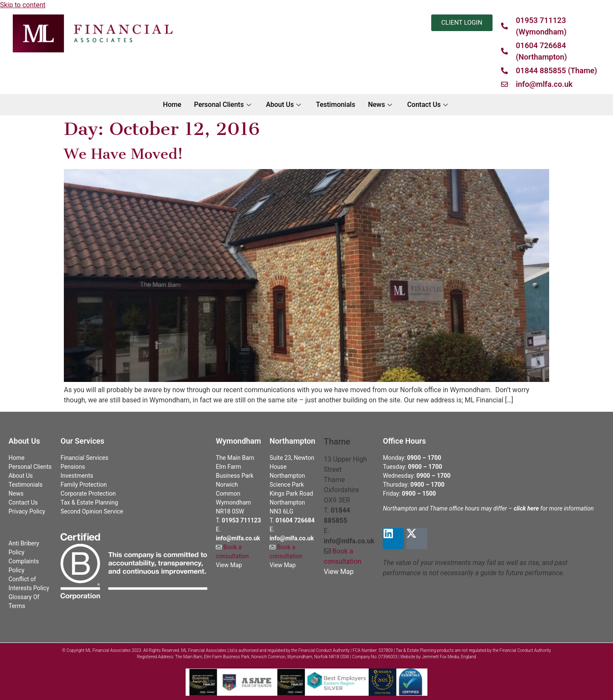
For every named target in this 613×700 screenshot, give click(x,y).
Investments (77, 476)
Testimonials (335, 105)
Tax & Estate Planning (89, 502)
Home (172, 105)
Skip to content (23, 5)
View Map (229, 565)
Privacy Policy (27, 511)
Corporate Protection (88, 493)
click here (526, 508)
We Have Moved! (123, 154)
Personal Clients (224, 105)
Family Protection (84, 485)
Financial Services (84, 458)
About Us (285, 105)
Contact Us (428, 105)
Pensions (73, 467)
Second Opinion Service (92, 511)
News (381, 105)
